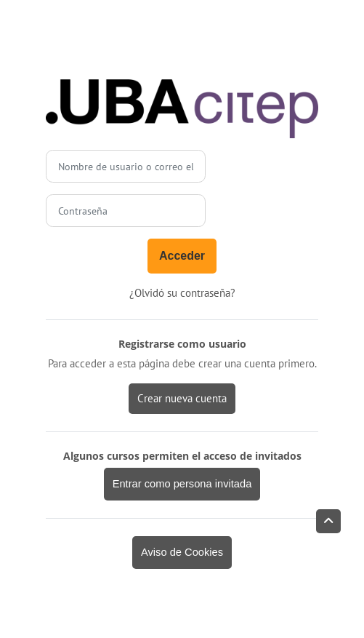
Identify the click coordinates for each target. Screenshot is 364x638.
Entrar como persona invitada (182, 484)
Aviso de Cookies (182, 552)
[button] (328, 521)
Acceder (182, 256)
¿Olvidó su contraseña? (182, 293)
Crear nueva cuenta (182, 398)
